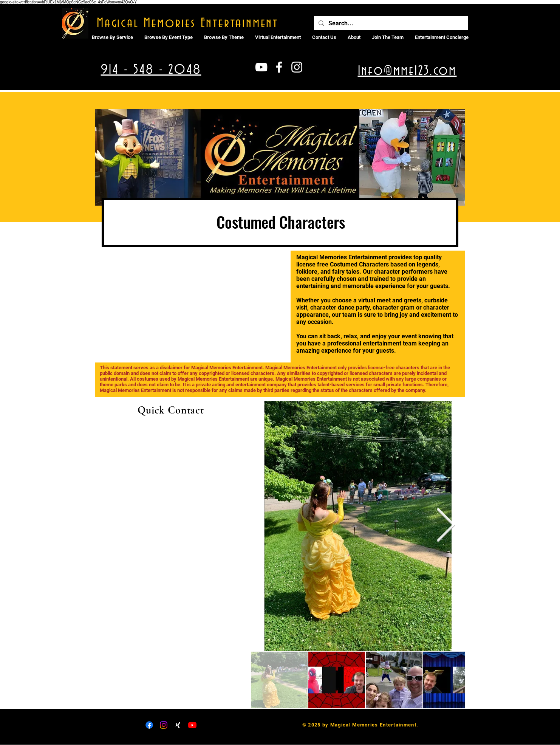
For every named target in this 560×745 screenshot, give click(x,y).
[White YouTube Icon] (261, 67)
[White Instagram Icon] (297, 67)
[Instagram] (164, 725)
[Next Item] (446, 526)
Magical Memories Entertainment (188, 23)
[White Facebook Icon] (279, 67)
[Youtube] (192, 725)
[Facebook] (149, 725)
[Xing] (178, 725)
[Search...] (390, 23)
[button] (278, 37)
